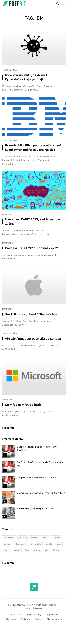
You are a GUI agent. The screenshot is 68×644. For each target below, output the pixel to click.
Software (7, 400)
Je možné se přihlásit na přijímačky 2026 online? (41, 493)
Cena (59, 544)
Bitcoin (17, 550)
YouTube (56, 538)
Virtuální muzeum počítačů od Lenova (33, 339)
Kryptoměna (36, 544)
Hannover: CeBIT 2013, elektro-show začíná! (32, 221)
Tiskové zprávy (10, 70)
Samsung (8, 544)
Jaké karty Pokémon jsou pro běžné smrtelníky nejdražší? (40, 464)
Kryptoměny (52, 615)
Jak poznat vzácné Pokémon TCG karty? (37, 478)
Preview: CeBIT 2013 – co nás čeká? (31, 248)
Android (23, 538)
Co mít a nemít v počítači (23, 405)
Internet (37, 550)
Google (49, 544)
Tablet (7, 550)
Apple (45, 538)
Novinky (34, 538)
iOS (47, 550)
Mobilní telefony (33, 615)
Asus (27, 550)
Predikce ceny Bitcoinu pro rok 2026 (35, 508)
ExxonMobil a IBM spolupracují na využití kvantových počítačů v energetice (35, 148)
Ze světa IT (16, 615)
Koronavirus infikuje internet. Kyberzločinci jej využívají (27, 77)
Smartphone (9, 538)
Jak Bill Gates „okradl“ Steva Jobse (31, 314)
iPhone (56, 550)
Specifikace (21, 544)
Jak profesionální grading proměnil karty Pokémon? (37, 448)
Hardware (7, 214)
